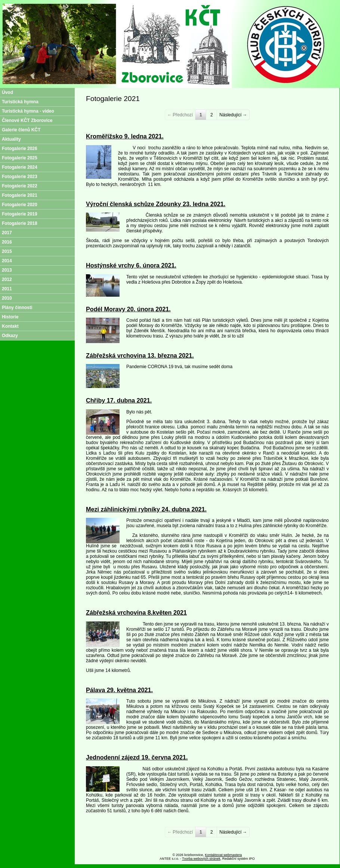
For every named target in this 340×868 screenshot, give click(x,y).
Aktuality (11, 139)
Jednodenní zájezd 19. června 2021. (137, 757)
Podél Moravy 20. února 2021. (128, 309)
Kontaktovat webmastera (223, 855)
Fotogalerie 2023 (20, 177)
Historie (10, 317)
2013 (7, 270)
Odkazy (10, 336)
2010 (7, 298)
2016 (7, 242)
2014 (7, 261)
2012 (7, 279)
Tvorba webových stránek (201, 859)
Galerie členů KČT (21, 130)
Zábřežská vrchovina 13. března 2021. (140, 355)
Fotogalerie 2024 (20, 167)
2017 (7, 233)
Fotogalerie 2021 (20, 195)
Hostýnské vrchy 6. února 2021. (131, 265)
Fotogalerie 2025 (20, 158)
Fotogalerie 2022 (20, 186)
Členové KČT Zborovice (27, 120)
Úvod (7, 92)
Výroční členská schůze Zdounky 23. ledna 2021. (156, 204)
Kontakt (10, 326)
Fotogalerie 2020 (20, 205)
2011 (7, 289)
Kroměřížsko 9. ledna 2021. (125, 136)
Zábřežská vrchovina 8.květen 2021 (136, 612)
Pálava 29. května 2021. (119, 690)
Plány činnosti (17, 308)
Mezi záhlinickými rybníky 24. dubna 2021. (146, 509)
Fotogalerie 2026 (20, 149)
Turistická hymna (20, 102)
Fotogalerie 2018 (20, 223)
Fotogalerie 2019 (20, 214)
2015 (7, 251)
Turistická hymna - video (28, 111)
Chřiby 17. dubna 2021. (119, 400)
